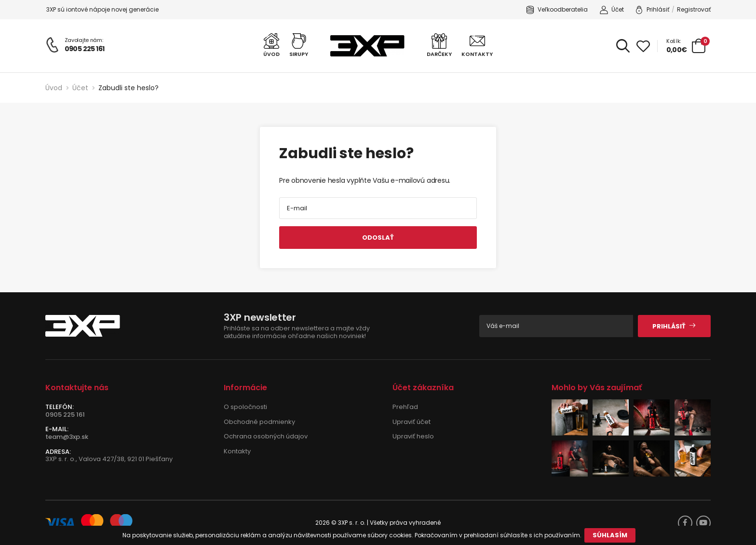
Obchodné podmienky (259, 422)
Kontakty (237, 451)
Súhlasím (610, 535)
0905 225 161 (85, 49)
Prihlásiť (652, 10)
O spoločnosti (245, 407)
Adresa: (58, 452)
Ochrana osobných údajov (266, 436)
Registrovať (694, 9)
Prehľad (405, 407)
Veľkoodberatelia (557, 10)
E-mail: (57, 429)
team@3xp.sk (67, 437)
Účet (612, 10)
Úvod (54, 88)
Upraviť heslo (413, 436)
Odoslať (378, 238)
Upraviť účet (412, 422)
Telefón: (60, 407)
